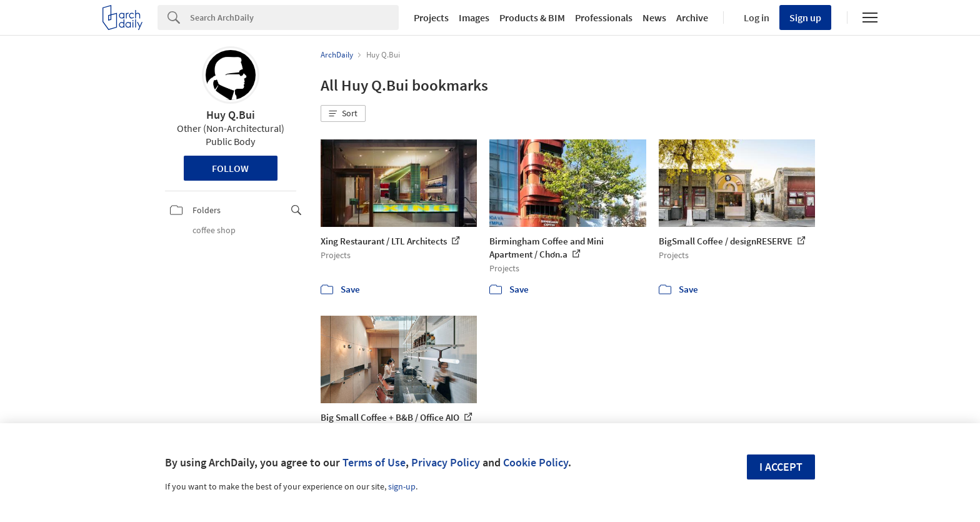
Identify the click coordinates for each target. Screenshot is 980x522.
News (654, 18)
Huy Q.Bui (231, 115)
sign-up (402, 486)
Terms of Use (374, 462)
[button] (343, 114)
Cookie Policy (536, 462)
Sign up (805, 18)
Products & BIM (532, 18)
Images (474, 18)
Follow (230, 168)
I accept (781, 467)
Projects (431, 18)
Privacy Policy (446, 462)
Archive (692, 18)
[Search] (294, 18)
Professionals (604, 18)
